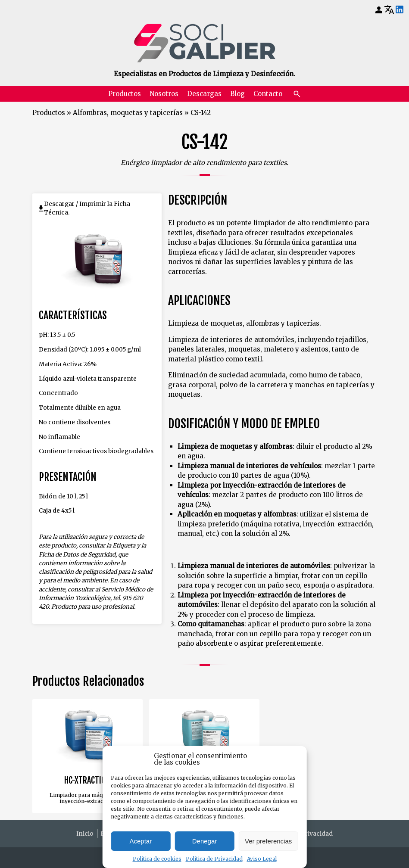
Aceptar (140, 841)
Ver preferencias (268, 841)
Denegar (205, 841)
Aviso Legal (262, 859)
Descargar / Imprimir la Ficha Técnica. (87, 208)
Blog (237, 94)
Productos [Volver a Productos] (49, 113)
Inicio (85, 834)
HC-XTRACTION (87, 781)
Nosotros (164, 94)
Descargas (204, 94)
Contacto (268, 94)
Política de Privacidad (214, 859)
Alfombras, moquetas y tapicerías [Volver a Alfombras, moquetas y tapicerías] (128, 113)
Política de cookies (157, 859)
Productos (125, 94)
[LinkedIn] (400, 10)
